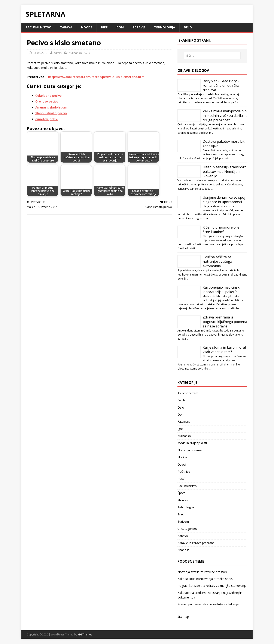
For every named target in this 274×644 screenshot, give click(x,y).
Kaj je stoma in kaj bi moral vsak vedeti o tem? (224, 350)
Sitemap (183, 617)
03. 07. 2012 (40, 53)
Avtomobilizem (188, 393)
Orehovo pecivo (47, 101)
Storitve (183, 500)
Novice (87, 27)
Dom (120, 27)
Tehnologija (165, 27)
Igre (104, 27)
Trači (181, 514)
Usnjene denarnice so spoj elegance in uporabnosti (224, 200)
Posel (181, 479)
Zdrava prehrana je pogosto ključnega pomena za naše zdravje (225, 322)
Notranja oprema (190, 450)
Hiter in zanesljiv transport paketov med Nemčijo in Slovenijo (224, 172)
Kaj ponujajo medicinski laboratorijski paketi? (222, 290)
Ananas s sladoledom (51, 107)
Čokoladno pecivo (48, 96)
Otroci (182, 464)
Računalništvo (39, 27)
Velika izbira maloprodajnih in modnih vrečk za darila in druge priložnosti (225, 116)
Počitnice (184, 472)
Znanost (183, 550)
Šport (181, 493)
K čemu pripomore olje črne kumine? (221, 230)
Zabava (66, 27)
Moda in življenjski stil (192, 443)
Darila (182, 400)
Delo (188, 27)
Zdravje (139, 27)
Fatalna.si (184, 422)
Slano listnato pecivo (51, 113)
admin (58, 53)
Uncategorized (188, 529)
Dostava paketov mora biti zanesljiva (224, 144)
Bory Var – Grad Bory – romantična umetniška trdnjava (221, 85)
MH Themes (85, 634)
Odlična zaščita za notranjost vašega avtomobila (217, 261)
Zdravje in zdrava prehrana (196, 543)
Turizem (183, 522)
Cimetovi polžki (47, 119)
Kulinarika (75, 53)
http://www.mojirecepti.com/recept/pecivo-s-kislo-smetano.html (97, 77)
